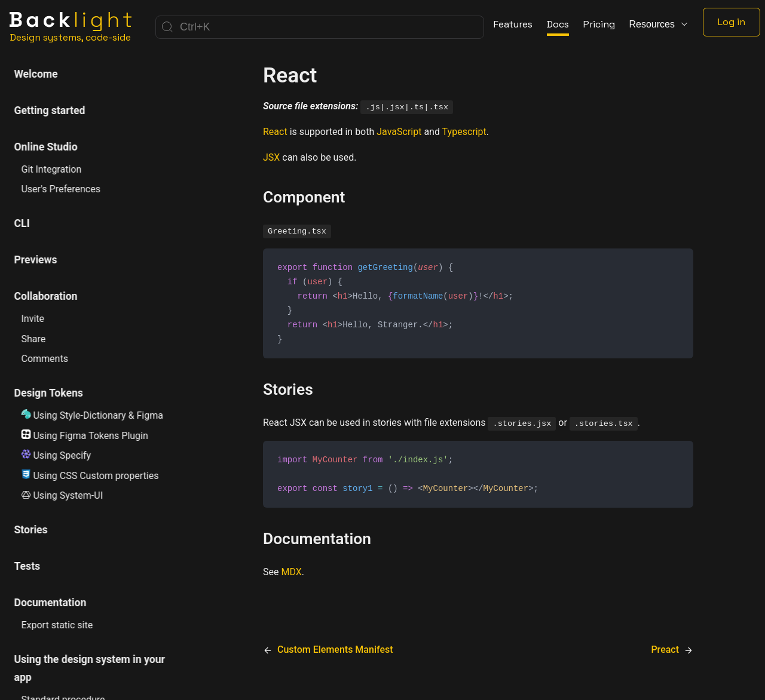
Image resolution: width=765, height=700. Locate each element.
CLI (22, 223)
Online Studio (46, 147)
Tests (27, 566)
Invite (33, 319)
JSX (271, 157)
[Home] (71, 27)
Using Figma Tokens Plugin (85, 435)
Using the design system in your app (90, 668)
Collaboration (46, 296)
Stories (31, 530)
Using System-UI (62, 495)
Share (34, 339)
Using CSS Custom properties (90, 475)
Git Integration (52, 169)
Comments (45, 359)
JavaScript (399, 132)
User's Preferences (61, 189)
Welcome (36, 74)
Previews (36, 260)
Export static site (57, 625)
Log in (732, 22)
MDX (291, 577)
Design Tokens (49, 393)
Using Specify (56, 455)
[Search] (320, 27)
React (275, 132)
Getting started (50, 110)
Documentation (51, 603)
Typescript (464, 132)
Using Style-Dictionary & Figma (92, 415)
